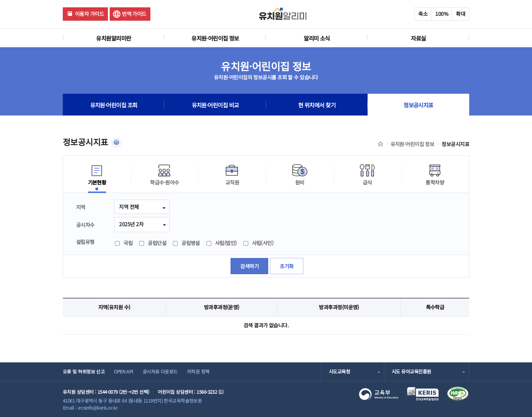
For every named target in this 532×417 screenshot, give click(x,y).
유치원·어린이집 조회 (114, 105)
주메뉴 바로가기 (0, 0)
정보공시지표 (418, 105)
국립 (124, 243)
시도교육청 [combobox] (339, 371)
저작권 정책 (198, 371)
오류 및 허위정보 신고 (84, 371)
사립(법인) (222, 243)
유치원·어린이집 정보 (215, 38)
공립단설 (153, 243)
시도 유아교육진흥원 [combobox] (411, 371)
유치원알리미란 (113, 38)
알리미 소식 (317, 38)
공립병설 (186, 243)
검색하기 (249, 266)
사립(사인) (259, 243)
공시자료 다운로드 (160, 371)
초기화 (287, 266)
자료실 (418, 38)
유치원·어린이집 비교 (215, 105)
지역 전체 (129, 207)
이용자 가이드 (89, 14)
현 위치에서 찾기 (317, 105)
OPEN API (124, 371)
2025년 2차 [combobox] (131, 224)
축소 (423, 14)
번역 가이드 (134, 14)
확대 (461, 14)
